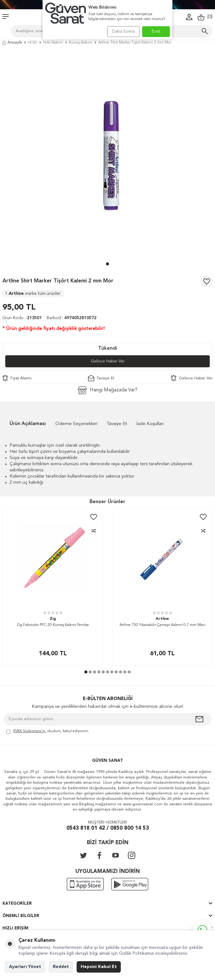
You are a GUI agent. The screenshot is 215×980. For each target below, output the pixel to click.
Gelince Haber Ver (108, 361)
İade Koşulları (150, 424)
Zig (53, 619)
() (205, 17)
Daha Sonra (123, 31)
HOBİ (32, 43)
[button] (107, 264)
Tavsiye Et (101, 378)
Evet (156, 31)
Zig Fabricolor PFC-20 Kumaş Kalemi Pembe (53, 625)
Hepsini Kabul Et (99, 967)
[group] (107, 155)
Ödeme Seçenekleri (76, 424)
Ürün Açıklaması (28, 424)
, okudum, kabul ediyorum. (48, 732)
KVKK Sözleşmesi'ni (29, 731)
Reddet (61, 967)
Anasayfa (12, 43)
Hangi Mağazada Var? (108, 390)
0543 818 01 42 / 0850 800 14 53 (108, 828)
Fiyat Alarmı (17, 378)
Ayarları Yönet (25, 967)
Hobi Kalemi (53, 43)
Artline (33, 294)
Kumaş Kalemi (81, 43)
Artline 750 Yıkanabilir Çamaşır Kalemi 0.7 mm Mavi (162, 625)
